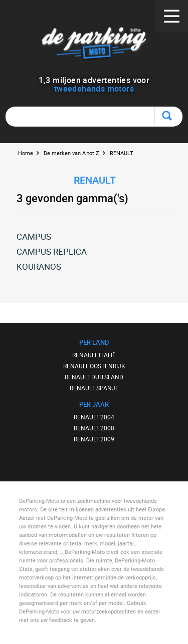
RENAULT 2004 (94, 417)
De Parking (94, 45)
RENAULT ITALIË (94, 355)
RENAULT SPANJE (94, 388)
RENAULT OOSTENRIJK (94, 366)
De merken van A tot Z (71, 153)
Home (26, 153)
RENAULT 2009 (94, 439)
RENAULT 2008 (94, 428)
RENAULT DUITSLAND (94, 377)
